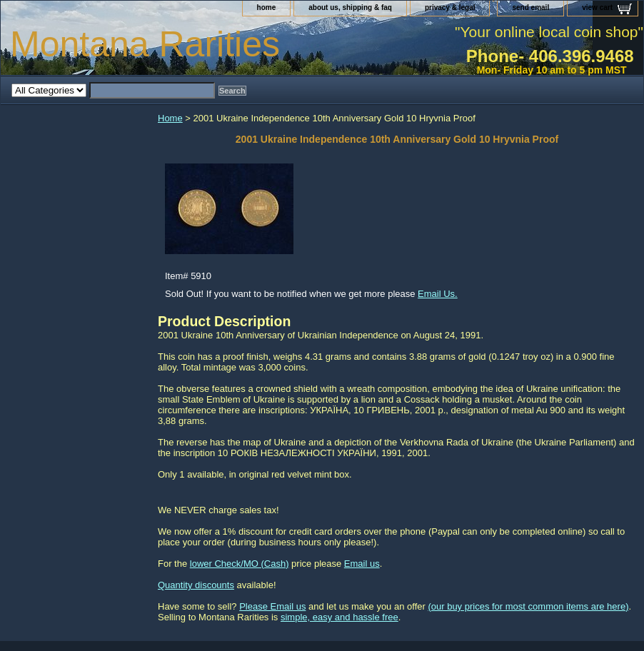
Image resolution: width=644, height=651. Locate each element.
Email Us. (438, 294)
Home (170, 118)
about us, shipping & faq (350, 7)
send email (530, 7)
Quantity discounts (196, 585)
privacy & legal (450, 7)
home (267, 7)
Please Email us (272, 606)
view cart (597, 7)
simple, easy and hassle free (339, 617)
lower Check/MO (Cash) (240, 564)
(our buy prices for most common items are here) (528, 606)
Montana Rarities (145, 44)
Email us (362, 564)
